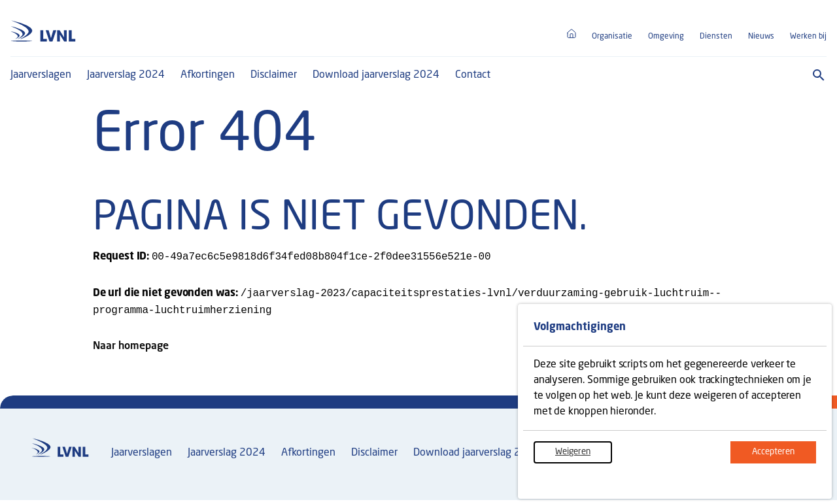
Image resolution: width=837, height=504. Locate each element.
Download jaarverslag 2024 (376, 75)
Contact (473, 75)
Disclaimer (274, 75)
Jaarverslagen (41, 75)
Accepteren (784, 459)
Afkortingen (208, 75)
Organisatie (612, 37)
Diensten (716, 37)
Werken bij (808, 37)
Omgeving (666, 37)
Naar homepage (131, 350)
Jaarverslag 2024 (126, 75)
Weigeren (584, 459)
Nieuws (761, 37)
